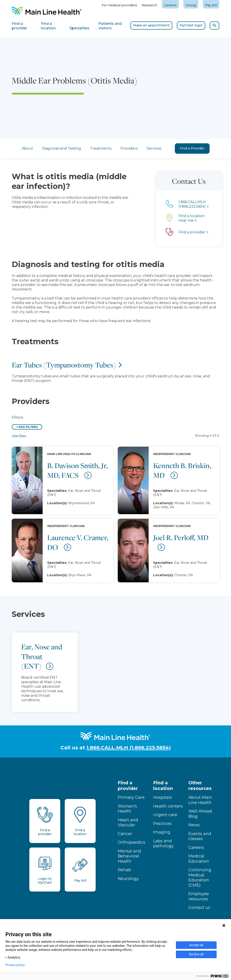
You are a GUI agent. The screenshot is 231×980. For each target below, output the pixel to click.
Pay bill (211, 5)
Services (154, 148)
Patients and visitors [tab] (110, 26)
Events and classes (200, 836)
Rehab (124, 870)
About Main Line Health (200, 800)
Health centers (168, 806)
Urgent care (165, 815)
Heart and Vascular (128, 823)
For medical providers (119, 5)
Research (149, 5)
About (27, 148)
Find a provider (128, 786)
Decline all (196, 954)
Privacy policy (15, 965)
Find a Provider (192, 148)
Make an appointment (151, 25)
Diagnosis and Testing (62, 148)
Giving (191, 5)
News (194, 825)
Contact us (199, 908)
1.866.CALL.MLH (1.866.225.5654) (129, 748)
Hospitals (163, 797)
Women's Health (127, 809)
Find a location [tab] (48, 26)
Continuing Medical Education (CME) (200, 878)
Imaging (162, 832)
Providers (129, 148)
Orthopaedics (132, 842)
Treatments (101, 148)
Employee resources (199, 896)
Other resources (200, 786)
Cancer (125, 834)
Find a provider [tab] (19, 26)
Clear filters (19, 435)
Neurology (128, 879)
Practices (162, 824)
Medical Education (199, 859)
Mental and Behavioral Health (129, 856)
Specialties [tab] (79, 28)
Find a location (163, 786)
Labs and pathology (163, 844)
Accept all (196, 945)
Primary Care (131, 797)
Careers (170, 5)
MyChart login (191, 25)
